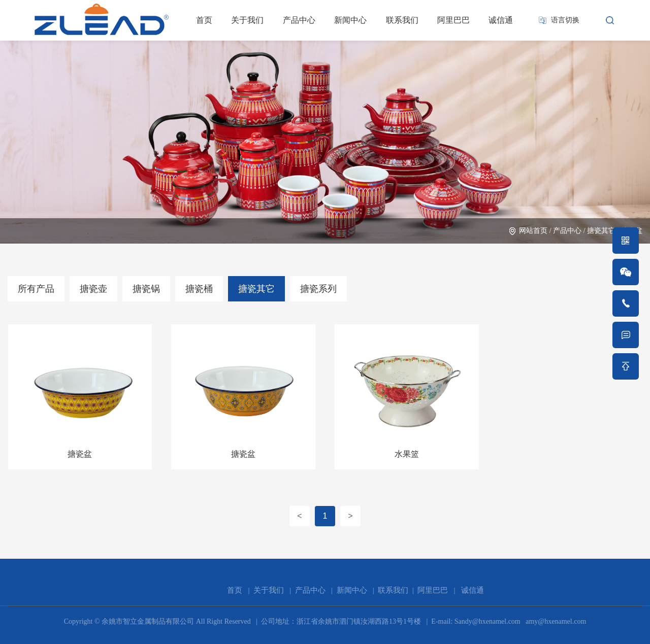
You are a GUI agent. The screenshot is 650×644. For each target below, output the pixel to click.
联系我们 (402, 20)
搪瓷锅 (146, 289)
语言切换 (565, 20)
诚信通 (501, 20)
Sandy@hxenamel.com (486, 621)
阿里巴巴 (453, 20)
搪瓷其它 (601, 231)
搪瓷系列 (318, 289)
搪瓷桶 (199, 289)
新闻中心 (350, 20)
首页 (204, 20)
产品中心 (299, 20)
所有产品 (36, 289)
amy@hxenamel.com (555, 621)
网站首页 (533, 231)
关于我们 (247, 20)
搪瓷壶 (93, 289)
